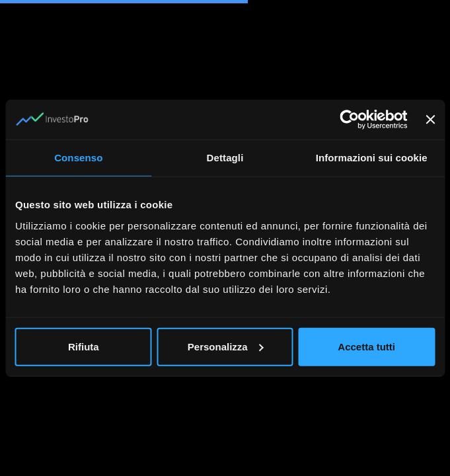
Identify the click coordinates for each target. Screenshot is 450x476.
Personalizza (226, 346)
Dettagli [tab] (225, 158)
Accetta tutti (366, 346)
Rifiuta (84, 346)
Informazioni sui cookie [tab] (372, 158)
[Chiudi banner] (430, 120)
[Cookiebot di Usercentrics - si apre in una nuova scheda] (349, 120)
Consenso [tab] (78, 158)
